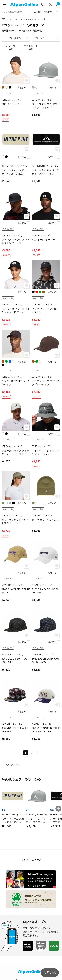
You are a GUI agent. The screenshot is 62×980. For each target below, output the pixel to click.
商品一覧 (11, 47)
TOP (3, 19)
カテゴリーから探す (31, 860)
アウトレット (31, 47)
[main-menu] (5, 5)
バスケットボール (16, 19)
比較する (22, 88)
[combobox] (16, 12)
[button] (58, 809)
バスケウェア (31, 19)
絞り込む (18, 38)
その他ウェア (45, 19)
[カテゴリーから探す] (46, 12)
